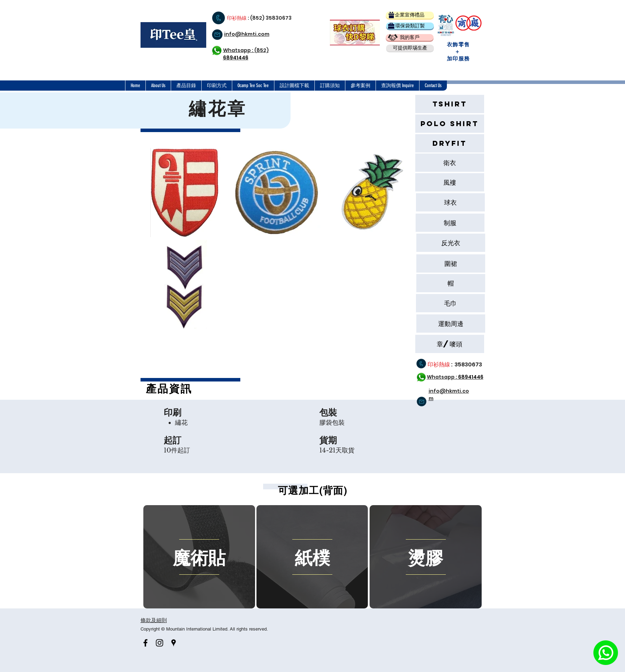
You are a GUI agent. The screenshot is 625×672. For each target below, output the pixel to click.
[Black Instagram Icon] (159, 643)
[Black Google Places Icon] (174, 643)
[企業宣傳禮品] (410, 15)
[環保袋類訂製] (410, 26)
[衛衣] (450, 163)
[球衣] (450, 202)
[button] (410, 48)
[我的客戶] (410, 37)
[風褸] (450, 182)
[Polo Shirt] (450, 124)
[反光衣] (451, 243)
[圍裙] (451, 263)
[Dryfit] (450, 143)
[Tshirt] (450, 104)
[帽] (451, 283)
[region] (199, 557)
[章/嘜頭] (450, 344)
